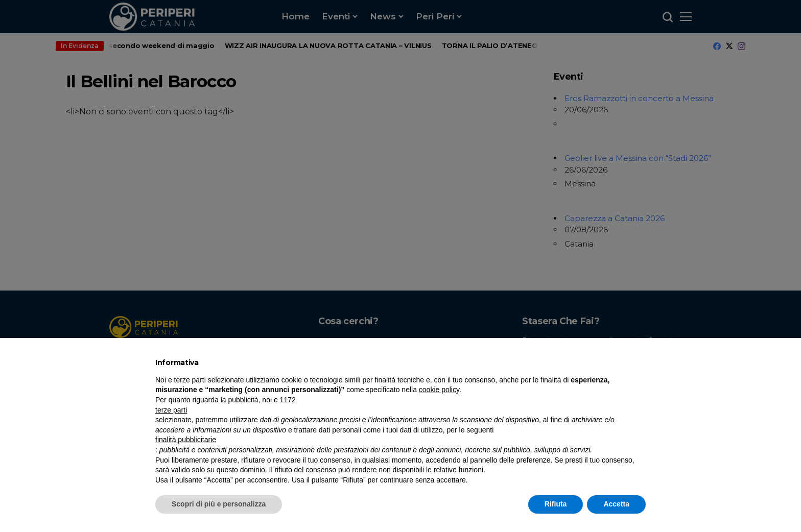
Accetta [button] (616, 504)
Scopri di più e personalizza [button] (219, 504)
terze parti (171, 410)
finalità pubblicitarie (186, 440)
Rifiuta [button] (556, 504)
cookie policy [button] (439, 390)
